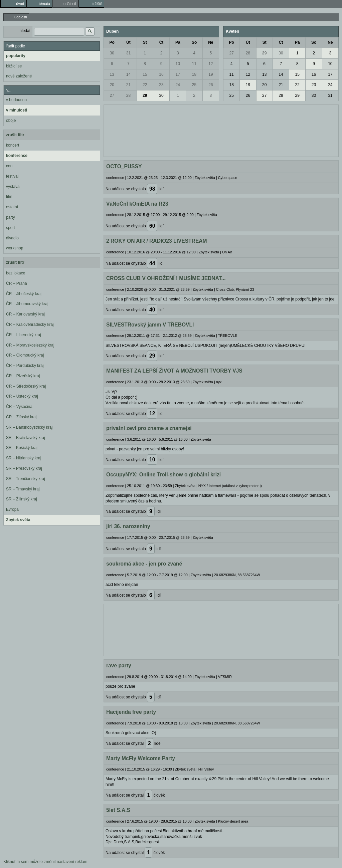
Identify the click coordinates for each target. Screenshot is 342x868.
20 (112, 85)
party (11, 217)
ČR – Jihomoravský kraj (27, 304)
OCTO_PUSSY (124, 166)
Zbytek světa (18, 520)
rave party (119, 666)
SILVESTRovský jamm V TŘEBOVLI (150, 325)
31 (128, 53)
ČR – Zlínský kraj (21, 417)
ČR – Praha (17, 283)
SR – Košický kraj (22, 448)
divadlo (12, 238)
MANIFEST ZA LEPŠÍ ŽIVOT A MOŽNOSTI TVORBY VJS (174, 371)
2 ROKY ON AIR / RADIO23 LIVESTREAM (157, 241)
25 (194, 85)
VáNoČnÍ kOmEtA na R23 (137, 204)
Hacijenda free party (131, 712)
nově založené (19, 76)
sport (11, 228)
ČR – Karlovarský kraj (25, 314)
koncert (13, 145)
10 (178, 64)
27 (112, 95)
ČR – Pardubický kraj (25, 366)
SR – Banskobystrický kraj (29, 427)
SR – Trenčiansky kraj (26, 479)
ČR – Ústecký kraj (22, 396)
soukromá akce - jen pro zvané (144, 564)
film (9, 197)
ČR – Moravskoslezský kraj (30, 345)
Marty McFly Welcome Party (141, 758)
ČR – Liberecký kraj (24, 335)
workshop (15, 248)
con (9, 166)
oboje (11, 121)
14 (128, 74)
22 (145, 85)
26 (211, 85)
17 (178, 74)
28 (128, 95)
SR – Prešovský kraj (24, 468)
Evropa (12, 509)
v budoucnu (16, 100)
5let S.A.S (118, 810)
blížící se (14, 66)
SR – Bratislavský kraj (26, 438)
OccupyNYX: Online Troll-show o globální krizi (163, 475)
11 (194, 64)
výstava (13, 187)
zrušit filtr (15, 135)
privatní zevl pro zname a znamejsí (149, 428)
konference (17, 156)
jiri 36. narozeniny (128, 526)
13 (112, 74)
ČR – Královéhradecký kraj (30, 324)
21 (128, 85)
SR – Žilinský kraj (22, 499)
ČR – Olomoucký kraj (25, 355)
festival (12, 176)
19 (211, 74)
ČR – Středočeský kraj (26, 386)
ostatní (12, 207)
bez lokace (16, 273)
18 (194, 74)
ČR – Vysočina (19, 407)
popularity (16, 56)
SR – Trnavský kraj (23, 489)
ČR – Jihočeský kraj (24, 294)
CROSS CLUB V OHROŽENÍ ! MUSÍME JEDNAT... (166, 278)
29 (145, 95)
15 (145, 74)
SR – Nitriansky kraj (24, 458)
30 (112, 53)
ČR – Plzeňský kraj (23, 376)
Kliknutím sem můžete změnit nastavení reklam (45, 862)
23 (161, 85)
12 (211, 64)
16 (161, 74)
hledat (25, 31)
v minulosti (17, 110)
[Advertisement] (221, 130)
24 (178, 85)
